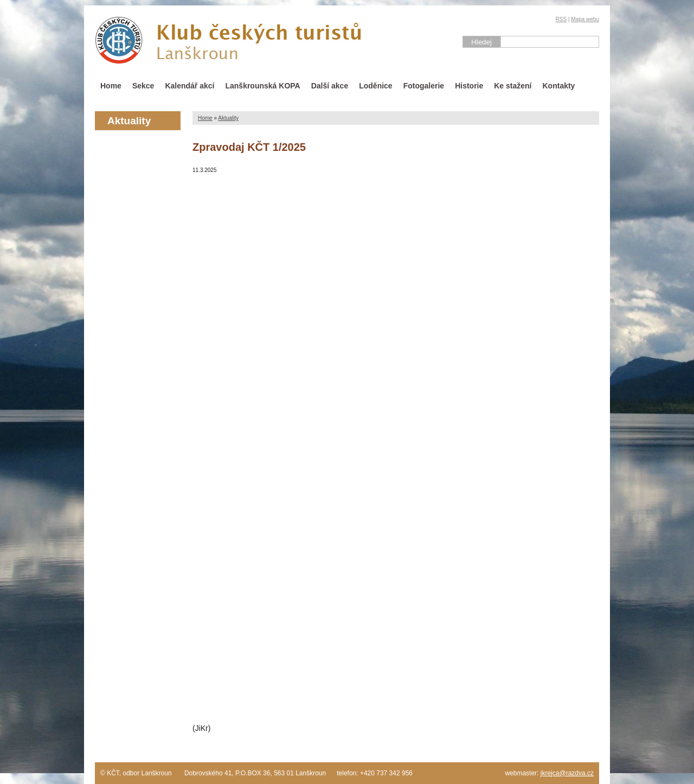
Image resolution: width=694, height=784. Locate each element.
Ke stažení (513, 86)
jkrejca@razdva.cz (567, 773)
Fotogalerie (424, 86)
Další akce (330, 86)
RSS (561, 19)
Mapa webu (585, 19)
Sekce (143, 86)
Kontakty (559, 86)
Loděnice (375, 86)
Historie (469, 86)
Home (111, 86)
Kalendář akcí (189, 86)
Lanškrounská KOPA (262, 86)
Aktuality (228, 118)
